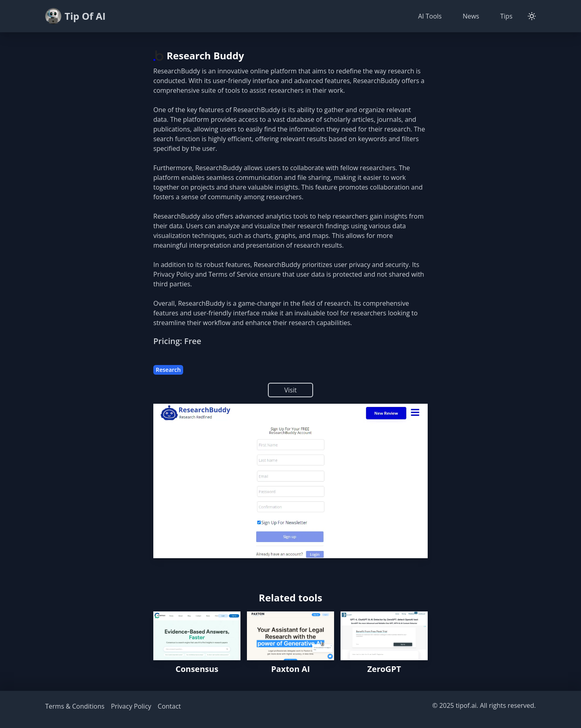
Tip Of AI (75, 16)
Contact (169, 706)
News (471, 16)
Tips (506, 16)
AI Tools (430, 16)
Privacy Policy (131, 706)
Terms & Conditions (75, 706)
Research (168, 370)
